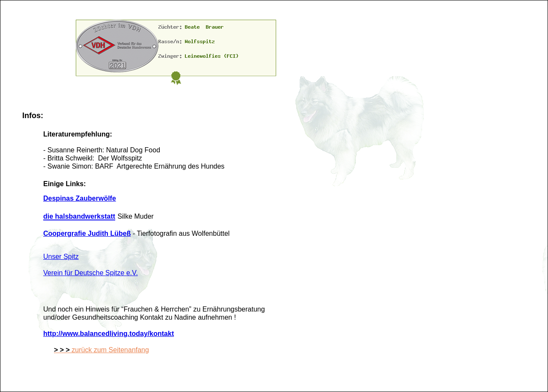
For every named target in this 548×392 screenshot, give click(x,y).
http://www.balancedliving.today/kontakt (109, 334)
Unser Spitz (61, 257)
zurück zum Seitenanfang (101, 350)
